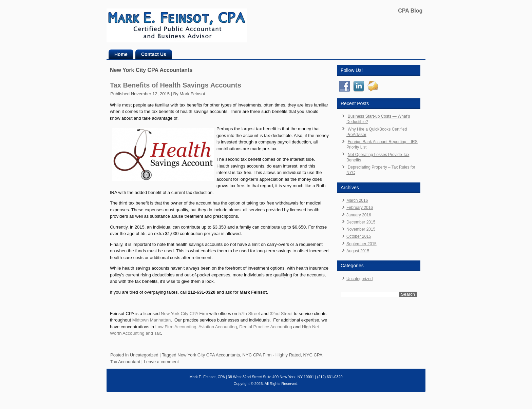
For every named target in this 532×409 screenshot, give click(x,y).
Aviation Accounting (218, 327)
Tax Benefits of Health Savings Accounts (176, 85)
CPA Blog (410, 11)
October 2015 (359, 236)
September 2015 (362, 244)
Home (121, 54)
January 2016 (359, 215)
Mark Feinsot (192, 94)
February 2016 (360, 208)
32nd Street (281, 314)
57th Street (249, 314)
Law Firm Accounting (176, 327)
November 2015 (361, 229)
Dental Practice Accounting (265, 327)
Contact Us (154, 54)
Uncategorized (144, 355)
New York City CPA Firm (184, 314)
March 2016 (357, 200)
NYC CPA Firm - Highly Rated (272, 355)
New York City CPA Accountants (209, 355)
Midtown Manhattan (151, 320)
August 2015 (358, 251)
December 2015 (361, 222)
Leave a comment (161, 362)
